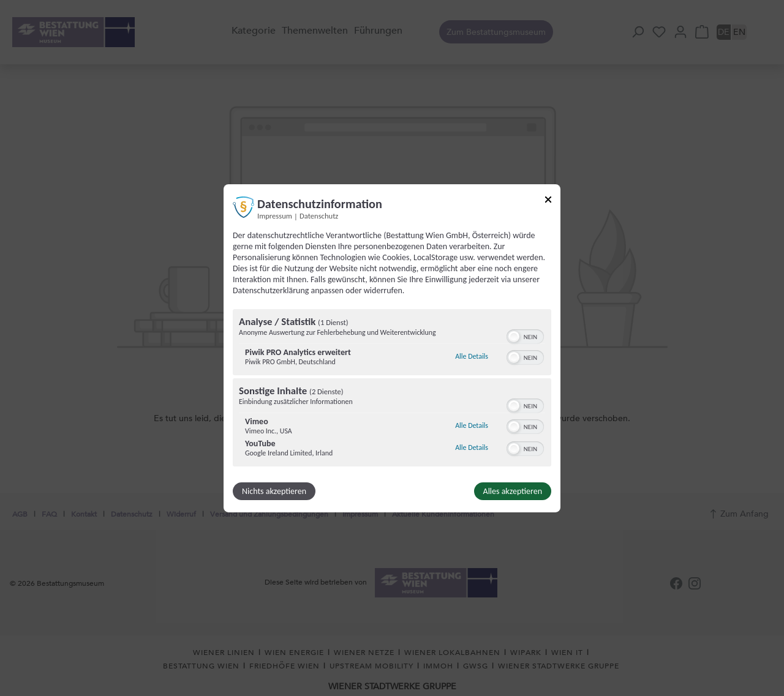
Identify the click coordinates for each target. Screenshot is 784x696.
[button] (514, 337)
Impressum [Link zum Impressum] (275, 215)
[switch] (525, 335)
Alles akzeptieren (513, 491)
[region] (392, 389)
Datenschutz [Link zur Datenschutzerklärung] (319, 215)
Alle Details (472, 356)
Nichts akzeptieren (274, 491)
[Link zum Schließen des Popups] (548, 201)
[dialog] (392, 348)
